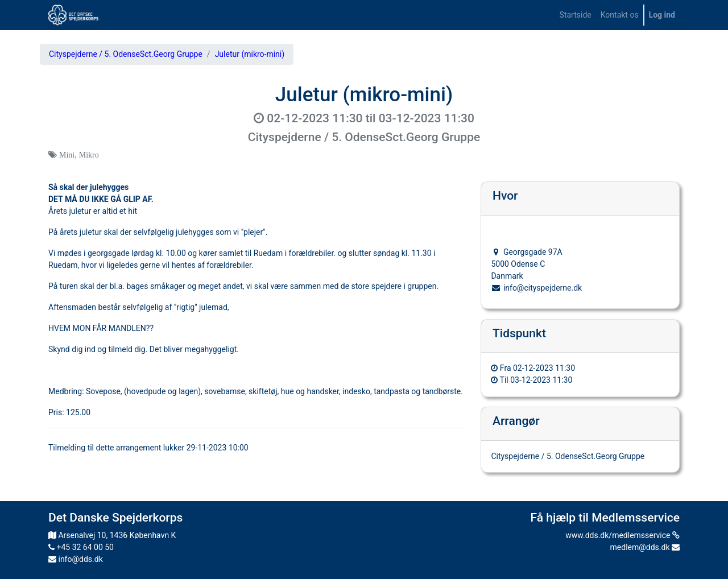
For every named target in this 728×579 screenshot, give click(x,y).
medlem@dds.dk (645, 547)
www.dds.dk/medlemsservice (622, 535)
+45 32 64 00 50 (81, 547)
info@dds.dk (76, 559)
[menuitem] (576, 15)
